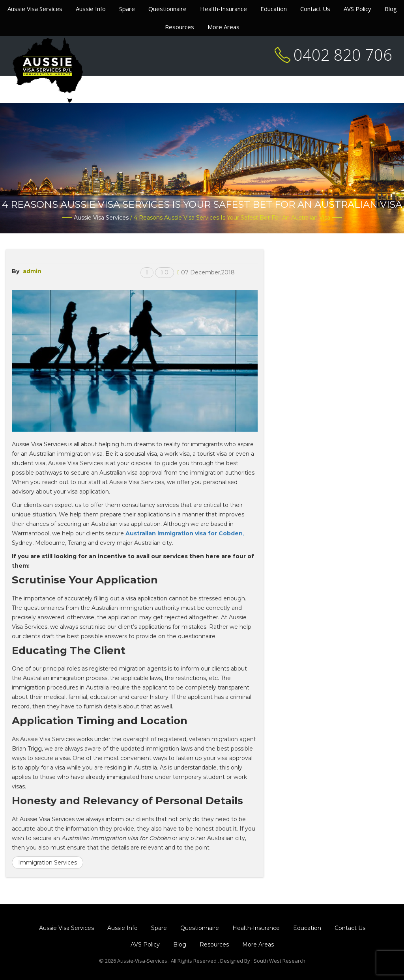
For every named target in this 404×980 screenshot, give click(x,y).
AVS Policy (357, 9)
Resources (180, 27)
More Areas (224, 27)
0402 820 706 (343, 55)
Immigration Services (48, 863)
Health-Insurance (224, 9)
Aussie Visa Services (35, 9)
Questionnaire (167, 9)
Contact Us (315, 9)
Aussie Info (91, 9)
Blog (391, 9)
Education (274, 9)
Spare (127, 9)
